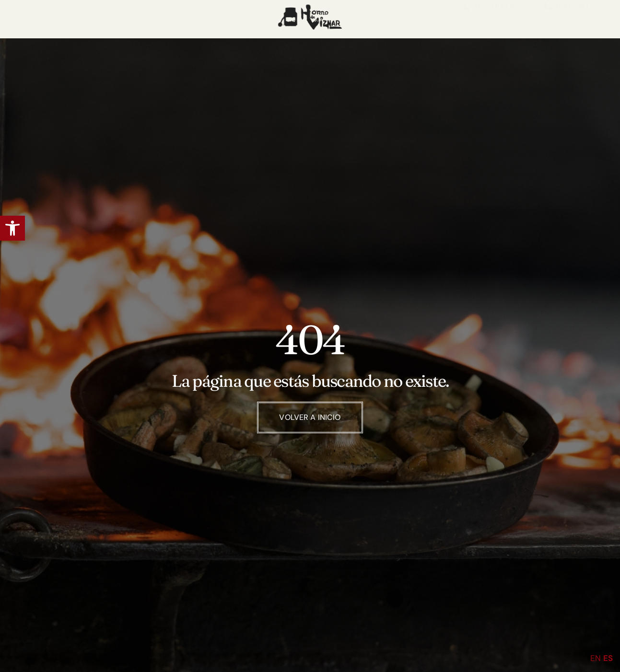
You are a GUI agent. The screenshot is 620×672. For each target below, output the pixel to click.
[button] (12, 228)
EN (596, 658)
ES (608, 658)
